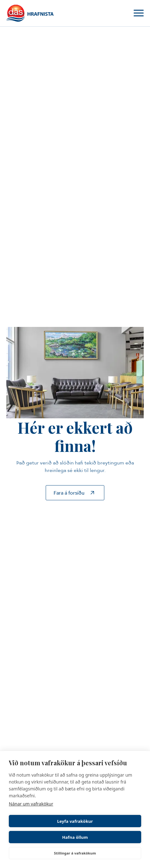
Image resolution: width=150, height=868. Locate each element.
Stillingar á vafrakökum (75, 853)
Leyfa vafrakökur (75, 821)
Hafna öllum (75, 837)
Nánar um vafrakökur (31, 804)
